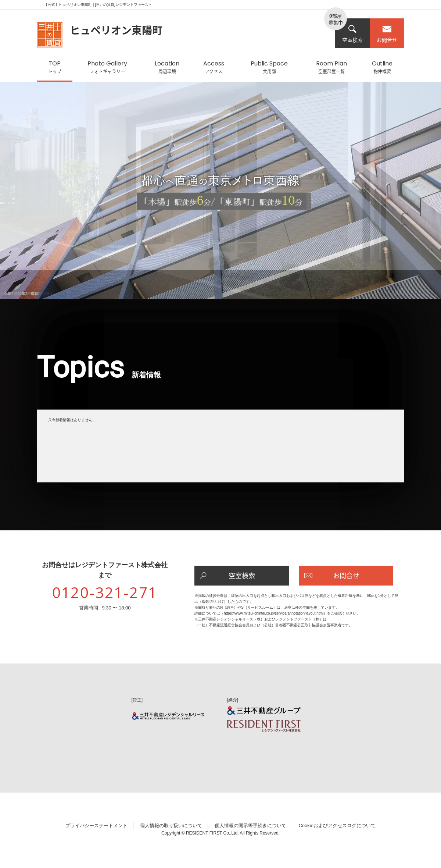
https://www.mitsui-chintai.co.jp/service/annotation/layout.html (274, 613)
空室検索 (352, 34)
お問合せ (387, 34)
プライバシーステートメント (96, 826)
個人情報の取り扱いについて (171, 826)
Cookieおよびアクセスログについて (337, 826)
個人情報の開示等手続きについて (250, 826)
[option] (220, 194)
